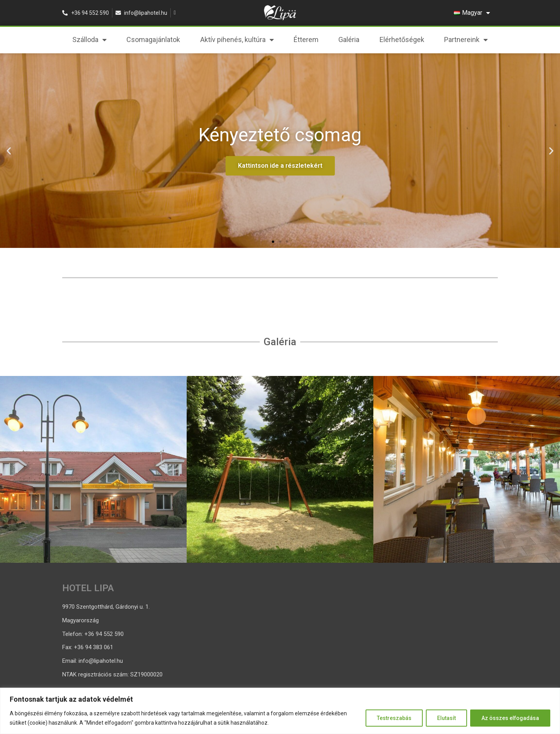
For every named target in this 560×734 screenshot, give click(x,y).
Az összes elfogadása (510, 718)
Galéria (349, 40)
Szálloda (89, 40)
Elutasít (446, 718)
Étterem (306, 40)
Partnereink (466, 40)
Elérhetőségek (402, 40)
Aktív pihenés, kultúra (237, 40)
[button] (273, 242)
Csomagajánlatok (153, 40)
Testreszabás (394, 718)
